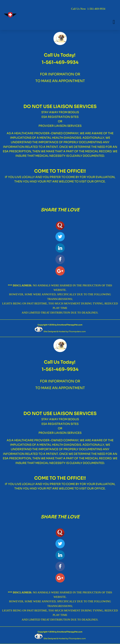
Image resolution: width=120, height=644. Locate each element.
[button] (114, 22)
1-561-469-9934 (96, 9)
